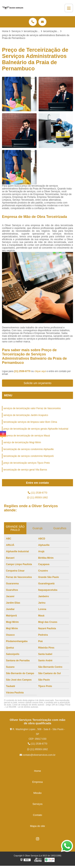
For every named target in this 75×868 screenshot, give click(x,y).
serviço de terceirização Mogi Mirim (22, 442)
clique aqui (40, 371)
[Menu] (69, 8)
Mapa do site (37, 826)
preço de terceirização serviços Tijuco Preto (27, 463)
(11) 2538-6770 (22, 371)
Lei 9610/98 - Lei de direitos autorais (22, 707)
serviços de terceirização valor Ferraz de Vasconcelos (32, 408)
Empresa (37, 782)
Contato (38, 815)
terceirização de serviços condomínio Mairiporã (28, 456)
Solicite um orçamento (37, 383)
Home (37, 771)
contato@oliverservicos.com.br (38, 755)
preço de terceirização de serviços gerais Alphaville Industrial (36, 429)
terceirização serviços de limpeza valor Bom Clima (30, 422)
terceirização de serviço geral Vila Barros (25, 470)
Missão (37, 793)
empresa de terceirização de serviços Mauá (27, 436)
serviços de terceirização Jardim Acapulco (26, 415)
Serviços (38, 804)
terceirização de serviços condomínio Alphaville (28, 449)
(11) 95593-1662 (37, 498)
